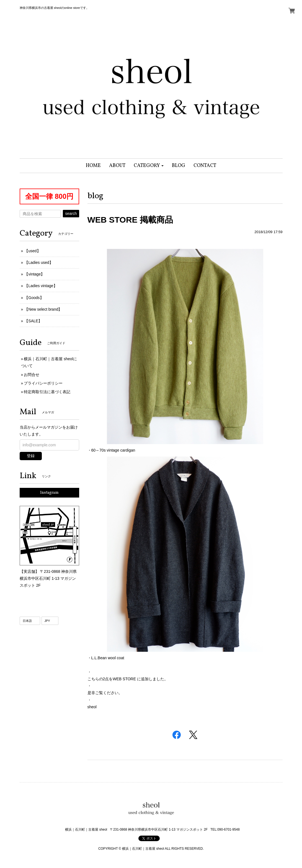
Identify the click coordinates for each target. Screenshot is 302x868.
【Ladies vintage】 (41, 286)
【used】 (32, 251)
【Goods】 (34, 298)
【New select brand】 (43, 309)
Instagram (49, 493)
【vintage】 (34, 274)
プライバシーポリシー (43, 383)
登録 (31, 456)
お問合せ (32, 375)
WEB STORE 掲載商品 (130, 220)
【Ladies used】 (39, 262)
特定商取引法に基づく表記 (47, 392)
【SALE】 (33, 321)
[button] (149, 166)
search (71, 213)
